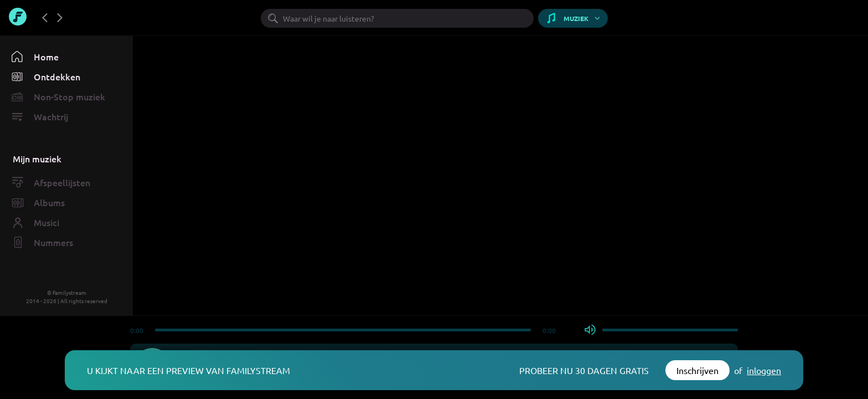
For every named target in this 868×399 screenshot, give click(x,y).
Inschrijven (697, 370)
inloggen (764, 370)
